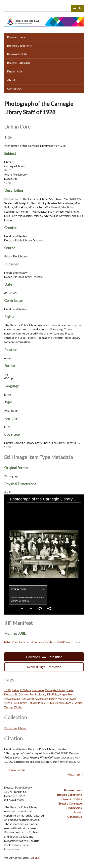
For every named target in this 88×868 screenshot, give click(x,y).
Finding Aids (15, 71)
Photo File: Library (15, 703)
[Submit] (81, 8)
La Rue (21, 699)
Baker (15, 690)
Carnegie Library (55, 690)
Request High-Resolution (44, 667)
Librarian (43, 699)
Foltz (55, 694)
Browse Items (16, 37)
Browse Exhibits (17, 54)
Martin (62, 699)
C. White (26, 690)
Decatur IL (11, 694)
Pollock (32, 703)
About (11, 80)
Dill (49, 694)
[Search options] (74, 8)
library (53, 699)
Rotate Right (40, 609)
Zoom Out (31, 609)
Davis (70, 690)
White (18, 707)
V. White (77, 703)
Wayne (9, 707)
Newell (72, 699)
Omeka (34, 857)
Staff (68, 703)
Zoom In (22, 609)
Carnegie (38, 690)
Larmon (32, 699)
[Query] (44, 8)
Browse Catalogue (19, 63)
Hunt (71, 694)
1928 (7, 690)
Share (49, 609)
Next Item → (76, 774)
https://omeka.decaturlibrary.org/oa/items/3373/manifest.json (43, 642)
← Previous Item (15, 770)
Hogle (63, 694)
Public (42, 703)
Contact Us (14, 89)
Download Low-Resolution (44, 657)
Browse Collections (19, 46)
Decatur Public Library (32, 694)
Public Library (55, 703)
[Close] (43, 589)
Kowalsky (10, 699)
